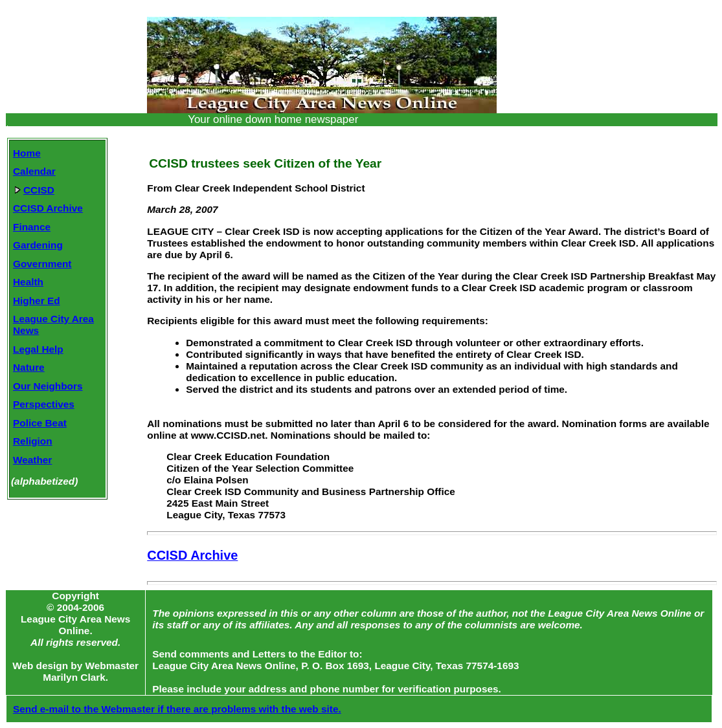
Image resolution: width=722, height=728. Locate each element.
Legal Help (38, 349)
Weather (32, 460)
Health (28, 282)
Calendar (34, 171)
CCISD (34, 190)
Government (42, 264)
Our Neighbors (48, 386)
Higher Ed (37, 301)
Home (27, 153)
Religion (33, 441)
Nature (29, 367)
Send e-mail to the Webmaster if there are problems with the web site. (177, 709)
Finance (32, 227)
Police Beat (40, 423)
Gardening (38, 245)
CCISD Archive (48, 208)
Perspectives (44, 404)
